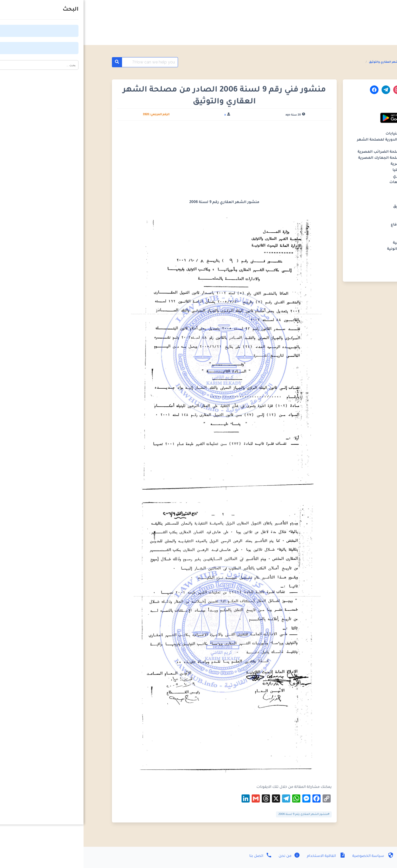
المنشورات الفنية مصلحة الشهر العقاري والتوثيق (319, 62)
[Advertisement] (141, 162)
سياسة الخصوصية (289, 856)
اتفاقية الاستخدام (242, 856)
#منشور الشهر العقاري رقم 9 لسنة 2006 (220, 814)
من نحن (205, 856)
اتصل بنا (177, 856)
